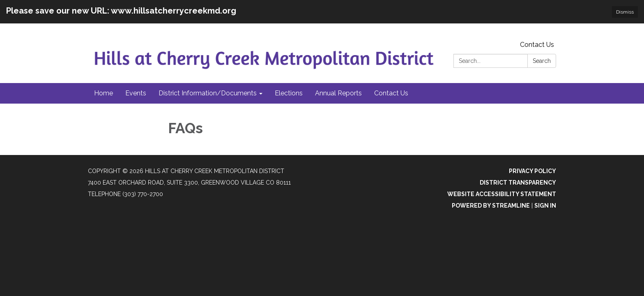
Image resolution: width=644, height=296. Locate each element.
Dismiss (625, 12)
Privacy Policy (532, 171)
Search (542, 61)
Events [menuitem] (136, 93)
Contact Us (537, 45)
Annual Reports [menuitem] (338, 93)
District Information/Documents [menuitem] (208, 93)
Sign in (545, 206)
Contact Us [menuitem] (391, 93)
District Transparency (518, 183)
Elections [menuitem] (289, 93)
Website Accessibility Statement (502, 194)
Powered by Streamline (491, 206)
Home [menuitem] (103, 93)
